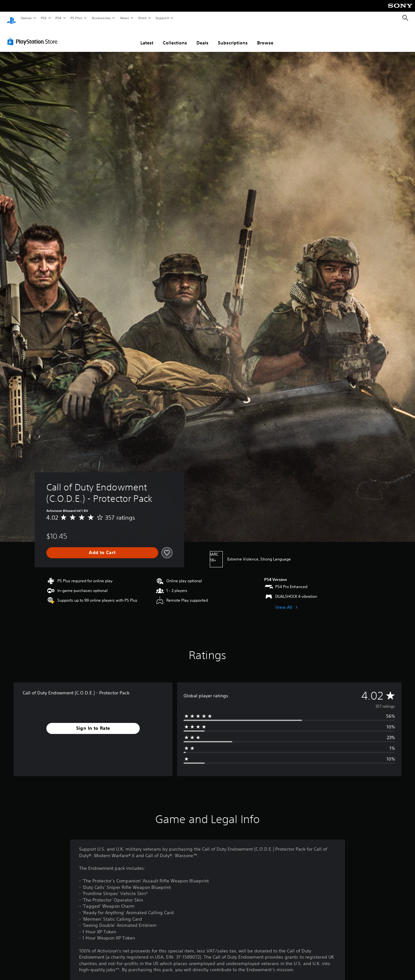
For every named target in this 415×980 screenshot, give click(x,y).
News (125, 18)
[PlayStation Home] (11, 18)
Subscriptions (233, 37)
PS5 (44, 18)
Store (142, 18)
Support (162, 18)
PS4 (58, 18)
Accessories (101, 18)
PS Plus (77, 18)
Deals (202, 37)
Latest (147, 37)
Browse (265, 37)
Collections (175, 37)
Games (26, 18)
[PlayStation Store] (34, 35)
